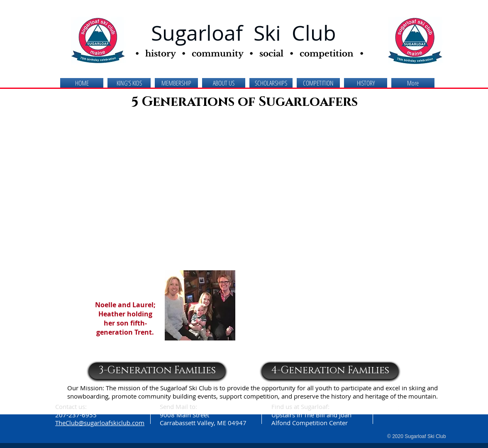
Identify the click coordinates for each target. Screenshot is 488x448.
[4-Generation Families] (330, 371)
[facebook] (398, 408)
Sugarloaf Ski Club (244, 33)
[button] (224, 83)
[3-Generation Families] (157, 371)
